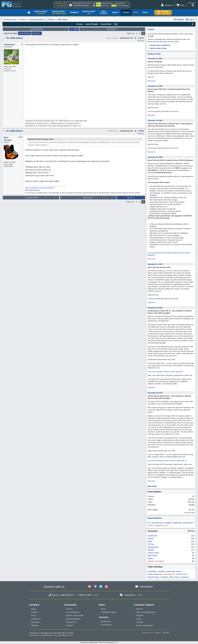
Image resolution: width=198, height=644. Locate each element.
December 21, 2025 (155, 86)
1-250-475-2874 (120, 3)
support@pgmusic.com (65, 635)
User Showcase (73, 612)
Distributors (36, 619)
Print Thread (25, 33)
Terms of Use (147, 633)
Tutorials (140, 622)
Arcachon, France (10, 71)
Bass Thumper (112, 38)
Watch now (188, 375)
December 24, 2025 (155, 58)
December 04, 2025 (155, 308)
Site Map (166, 633)
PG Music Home (10, 20)
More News (152, 486)
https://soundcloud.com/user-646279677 (40, 188)
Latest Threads (92, 24)
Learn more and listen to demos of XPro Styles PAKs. (166, 372)
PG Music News (154, 54)
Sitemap (35, 625)
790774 (142, 38)
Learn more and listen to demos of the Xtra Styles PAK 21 (167, 461)
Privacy (157, 633)
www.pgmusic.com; (36, 635)
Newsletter (146, 587)
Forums (23, 20)
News (103, 609)
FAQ (116, 24)
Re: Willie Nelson (15, 38)
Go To (37, 33)
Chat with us (130, 595)
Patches (139, 609)
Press (33, 615)
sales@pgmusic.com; (50, 635)
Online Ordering (123, 6)
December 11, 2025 (155, 264)
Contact (34, 612)
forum (176, 111)
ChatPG (151, 29)
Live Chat (105, 6)
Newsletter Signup (109, 612)
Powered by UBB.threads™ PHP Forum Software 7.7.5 (99, 643)
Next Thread (112, 29)
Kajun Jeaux (113, 131)
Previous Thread (36, 29)
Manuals (140, 615)
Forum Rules (106, 24)
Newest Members (155, 518)
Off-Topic (51, 20)
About (34, 609)
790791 (142, 131)
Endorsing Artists (73, 619)
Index (74, 29)
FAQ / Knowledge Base (146, 612)
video (157, 108)
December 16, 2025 (155, 120)
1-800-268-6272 (107, 3)
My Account (106, 621)
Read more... (152, 81)
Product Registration (145, 625)
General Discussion (36, 20)
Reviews (70, 625)
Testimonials (71, 622)
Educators (35, 622)
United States (8, 166)
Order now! (156, 368)
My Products (106, 625)
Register (179, 19)
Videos (139, 619)
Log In (190, 19)
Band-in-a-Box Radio (75, 615)
